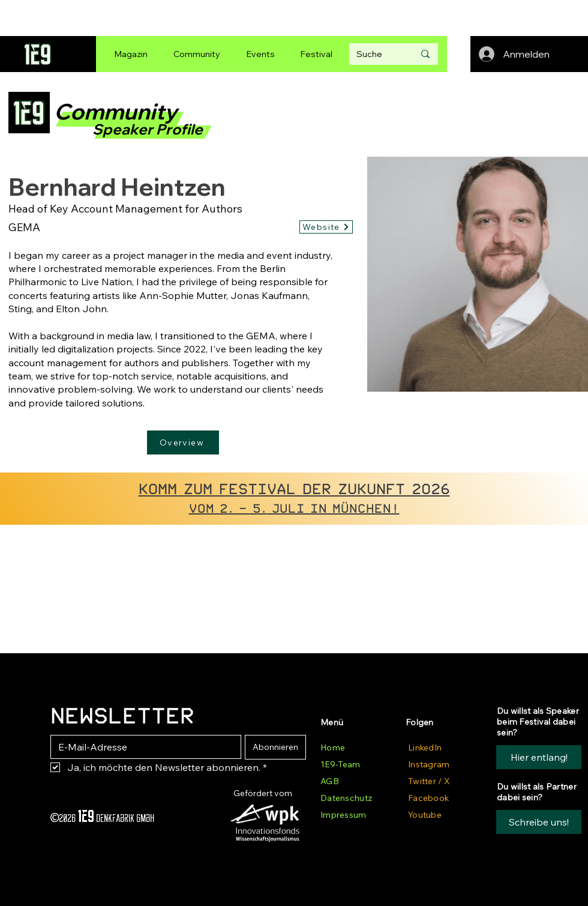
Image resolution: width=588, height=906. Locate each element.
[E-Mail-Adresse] (142, 747)
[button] (539, 822)
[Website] (326, 227)
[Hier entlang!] (539, 757)
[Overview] (183, 442)
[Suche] (376, 54)
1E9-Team (340, 764)
